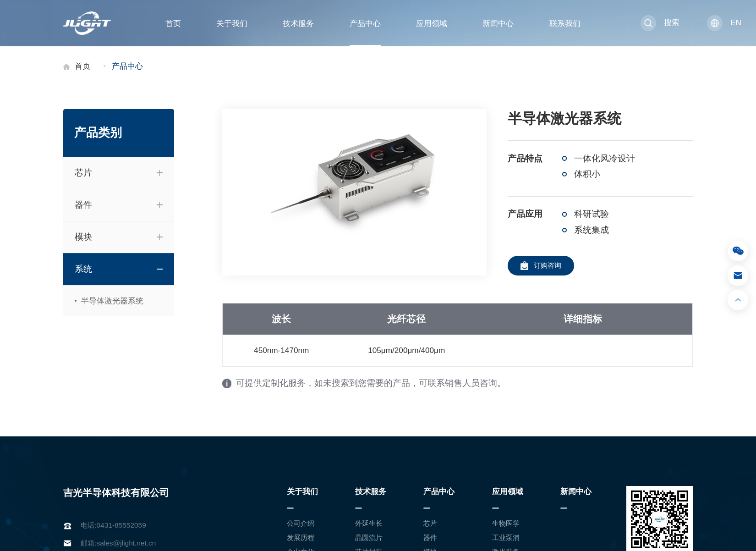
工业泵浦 (506, 537)
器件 (430, 537)
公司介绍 (301, 523)
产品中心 (365, 23)
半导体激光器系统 (110, 301)
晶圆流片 (369, 537)
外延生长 (369, 523)
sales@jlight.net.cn (126, 543)
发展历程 (301, 537)
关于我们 (232, 23)
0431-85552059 (121, 525)
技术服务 (298, 23)
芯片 (430, 523)
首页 (173, 23)
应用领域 (432, 23)
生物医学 (506, 523)
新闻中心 (498, 23)
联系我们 (565, 23)
